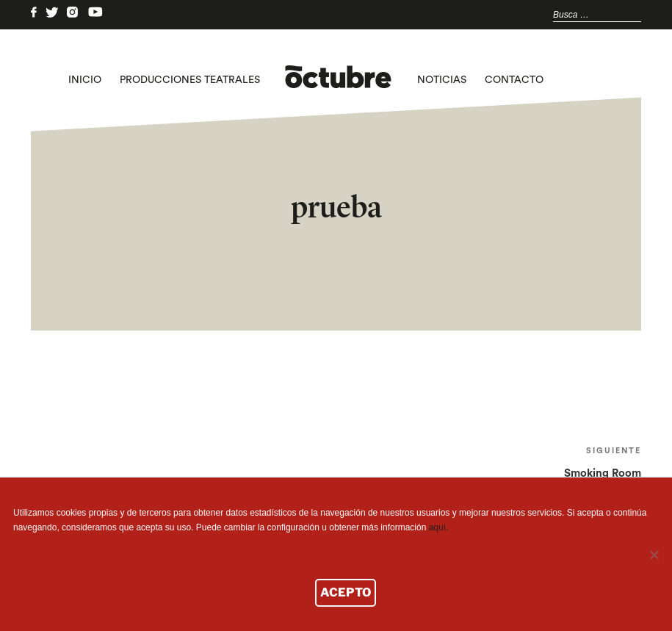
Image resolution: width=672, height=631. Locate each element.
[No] (654, 555)
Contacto (514, 80)
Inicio (85, 80)
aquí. (439, 527)
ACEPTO (346, 592)
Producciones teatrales (190, 80)
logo (338, 80)
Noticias (442, 80)
